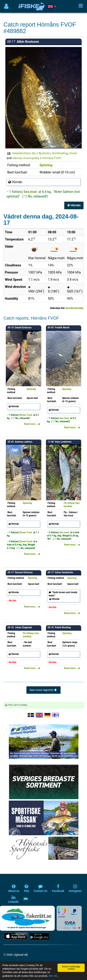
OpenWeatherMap (74, 308)
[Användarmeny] (6, 6)
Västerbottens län (24, 153)
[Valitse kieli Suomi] (56, 715)
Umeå (73, 153)
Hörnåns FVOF (52, 158)
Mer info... (54, 976)
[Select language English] (39, 715)
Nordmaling (60, 153)
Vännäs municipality (26, 158)
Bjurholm (45, 153)
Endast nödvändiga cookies (71, 968)
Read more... (32, 424)
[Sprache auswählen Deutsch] (48, 715)
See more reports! (43, 690)
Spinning (46, 165)
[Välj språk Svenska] (31, 715)
